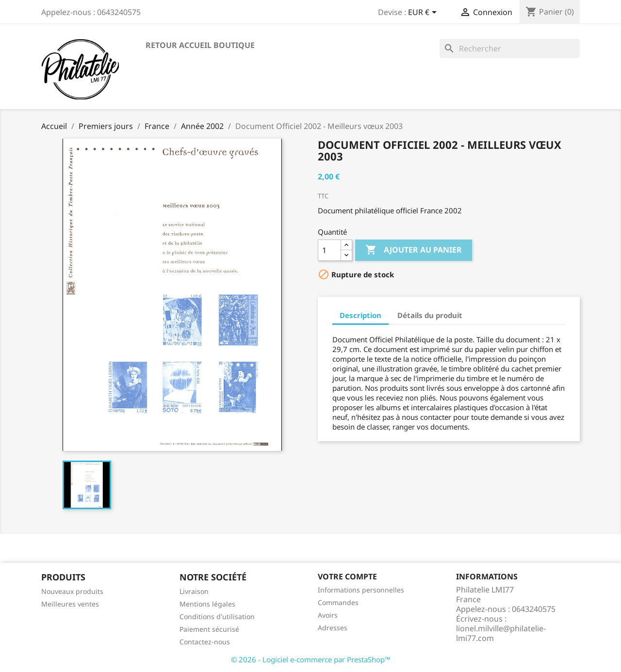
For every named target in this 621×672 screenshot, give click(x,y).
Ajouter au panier (414, 250)
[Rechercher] (510, 48)
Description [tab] (360, 315)
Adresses (333, 628)
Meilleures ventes (70, 604)
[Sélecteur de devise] (424, 13)
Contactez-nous (205, 642)
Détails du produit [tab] (430, 315)
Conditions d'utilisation (217, 616)
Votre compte (347, 576)
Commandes (338, 602)
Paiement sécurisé (209, 629)
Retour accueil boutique (200, 45)
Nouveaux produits (72, 591)
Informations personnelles (361, 590)
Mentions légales (207, 604)
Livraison (194, 591)
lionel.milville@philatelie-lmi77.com (501, 633)
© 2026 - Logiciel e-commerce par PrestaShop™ (311, 659)
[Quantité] (329, 250)
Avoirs (328, 615)
